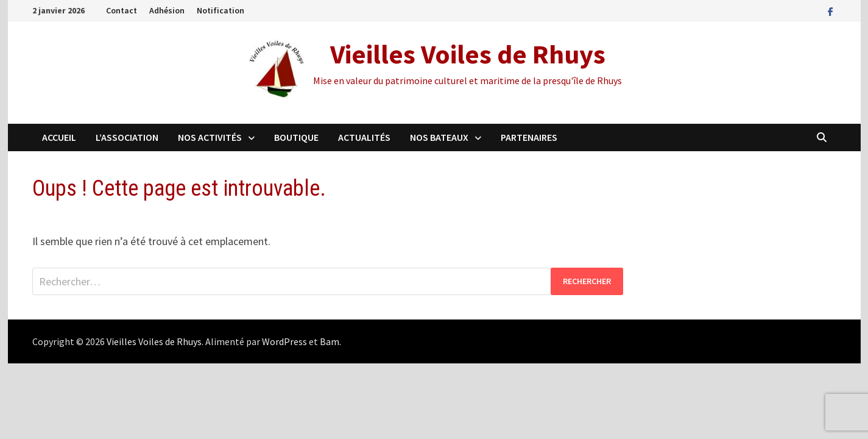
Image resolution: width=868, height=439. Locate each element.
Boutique (296, 137)
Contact (122, 10)
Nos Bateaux (439, 137)
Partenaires (529, 137)
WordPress (284, 341)
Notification (221, 10)
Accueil (59, 137)
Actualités (364, 137)
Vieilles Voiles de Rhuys (468, 54)
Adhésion (167, 10)
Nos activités (210, 137)
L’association (127, 137)
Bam (330, 341)
